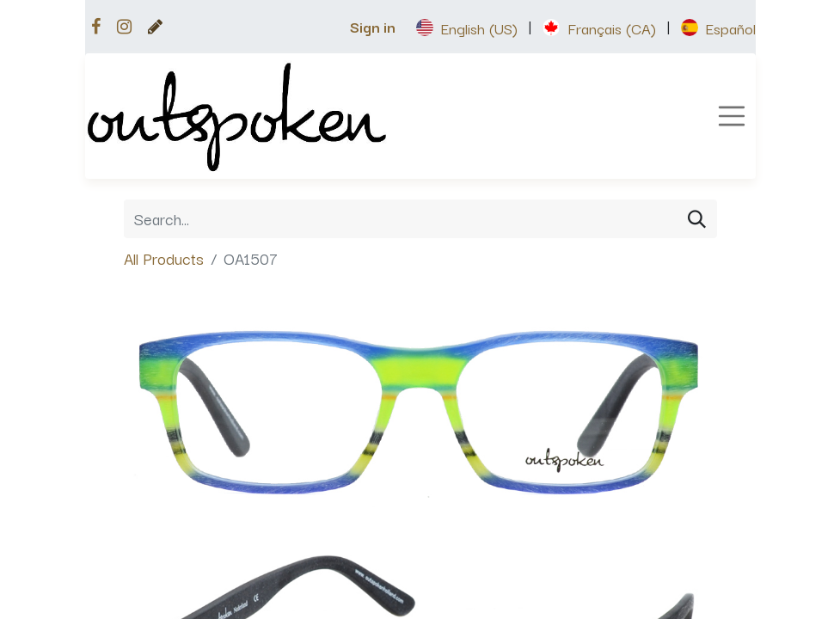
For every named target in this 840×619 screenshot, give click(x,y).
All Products (164, 258)
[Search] (697, 219)
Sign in (373, 26)
